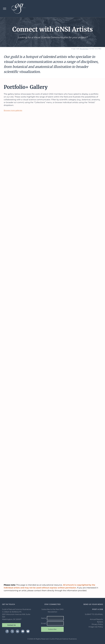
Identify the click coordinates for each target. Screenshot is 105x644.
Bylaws (100, 622)
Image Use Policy (96, 627)
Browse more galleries (13, 110)
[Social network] (28, 632)
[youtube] (23, 632)
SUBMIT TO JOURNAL (94, 614)
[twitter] (12, 632)
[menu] (5, 9)
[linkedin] (18, 632)
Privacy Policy (97, 624)
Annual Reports (96, 619)
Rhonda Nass (84, 49)
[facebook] (7, 632)
